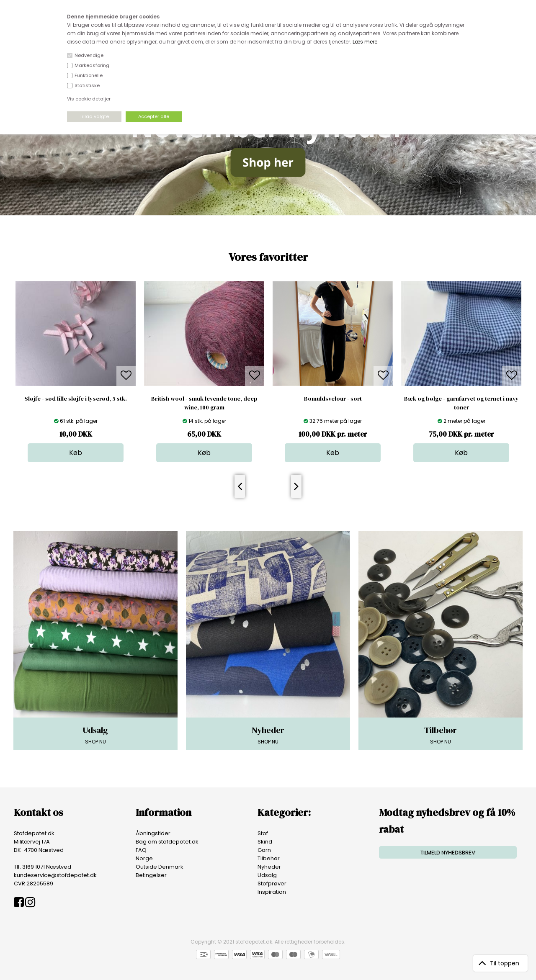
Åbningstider (153, 833)
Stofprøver (272, 884)
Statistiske (87, 85)
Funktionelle (89, 75)
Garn (264, 850)
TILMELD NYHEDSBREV (448, 853)
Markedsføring (92, 65)
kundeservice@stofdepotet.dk (55, 875)
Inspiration (272, 892)
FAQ (141, 850)
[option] (76, 372)
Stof (263, 833)
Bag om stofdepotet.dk (167, 842)
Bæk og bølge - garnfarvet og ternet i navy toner (461, 403)
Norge (144, 858)
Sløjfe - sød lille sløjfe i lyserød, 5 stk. (76, 399)
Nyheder (269, 867)
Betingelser (151, 875)
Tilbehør (269, 858)
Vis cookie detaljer (89, 99)
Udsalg (267, 875)
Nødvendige (89, 55)
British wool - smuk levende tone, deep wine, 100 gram (204, 403)
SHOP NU (95, 735)
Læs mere (365, 42)
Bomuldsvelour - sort (333, 399)
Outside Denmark (160, 867)
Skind (265, 842)
